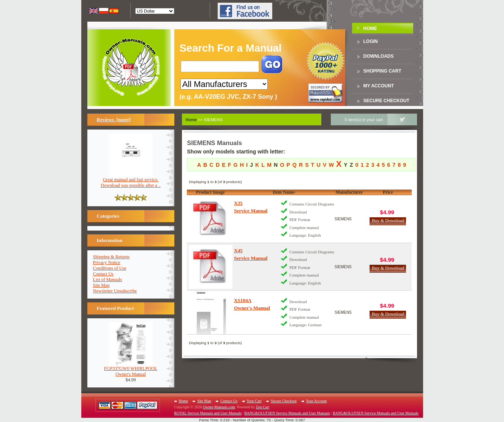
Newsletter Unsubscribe (115, 291)
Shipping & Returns (111, 257)
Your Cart (254, 401)
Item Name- (284, 192)
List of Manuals (108, 280)
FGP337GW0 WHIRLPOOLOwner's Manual (131, 369)
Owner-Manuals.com (219, 407)
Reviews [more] (114, 119)
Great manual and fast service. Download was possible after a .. (131, 180)
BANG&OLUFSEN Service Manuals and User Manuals (287, 413)
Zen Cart (263, 407)
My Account (379, 86)
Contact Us (103, 274)
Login (371, 41)
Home (370, 28)
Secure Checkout (386, 101)
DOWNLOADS (379, 56)
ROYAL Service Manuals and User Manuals (208, 413)
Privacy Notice (107, 262)
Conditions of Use (110, 268)
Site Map (101, 285)
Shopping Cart (382, 71)
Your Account (316, 401)
